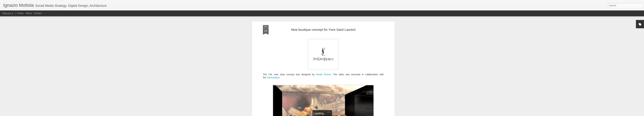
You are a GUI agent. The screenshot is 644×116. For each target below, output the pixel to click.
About (29, 13)
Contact (38, 13)
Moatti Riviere (324, 57)
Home (20, 13)
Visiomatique (273, 60)
